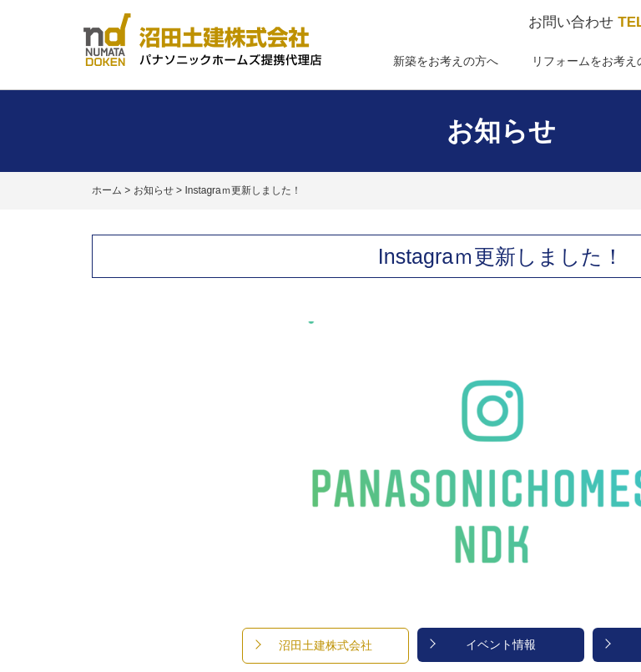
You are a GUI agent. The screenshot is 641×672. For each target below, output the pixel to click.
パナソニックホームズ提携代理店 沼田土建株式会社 (202, 40)
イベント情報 (501, 644)
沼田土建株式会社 (326, 645)
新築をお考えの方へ (446, 61)
